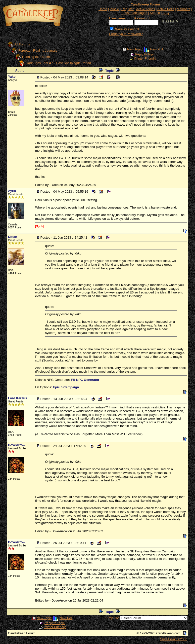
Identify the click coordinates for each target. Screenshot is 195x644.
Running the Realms (37, 57)
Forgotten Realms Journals (38, 51)
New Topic (135, 50)
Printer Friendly (145, 58)
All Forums (22, 44)
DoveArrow (17, 445)
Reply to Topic (145, 54)
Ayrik (12, 191)
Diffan (13, 237)
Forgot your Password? (126, 34)
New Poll (157, 50)
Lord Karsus (18, 398)
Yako (12, 77)
